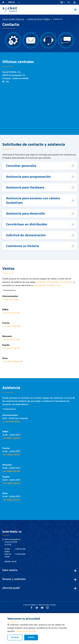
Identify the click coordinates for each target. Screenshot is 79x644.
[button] (69, 2)
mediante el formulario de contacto (55, 282)
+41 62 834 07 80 (11, 313)
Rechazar (15, 638)
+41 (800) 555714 (11, 438)
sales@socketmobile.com (47, 285)
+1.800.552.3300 (20, 549)
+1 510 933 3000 (10, 299)
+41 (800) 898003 (12, 362)
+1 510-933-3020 (11, 422)
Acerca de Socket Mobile (39, 19)
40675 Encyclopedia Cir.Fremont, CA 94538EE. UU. (13, 542)
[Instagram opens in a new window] (47, 608)
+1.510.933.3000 (20, 554)
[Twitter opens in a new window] (37, 608)
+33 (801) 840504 (11, 326)
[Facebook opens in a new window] (32, 608)
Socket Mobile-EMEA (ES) (13, 19)
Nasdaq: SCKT (10, 562)
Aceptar (31, 638)
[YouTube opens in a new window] (42, 608)
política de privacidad (25, 631)
